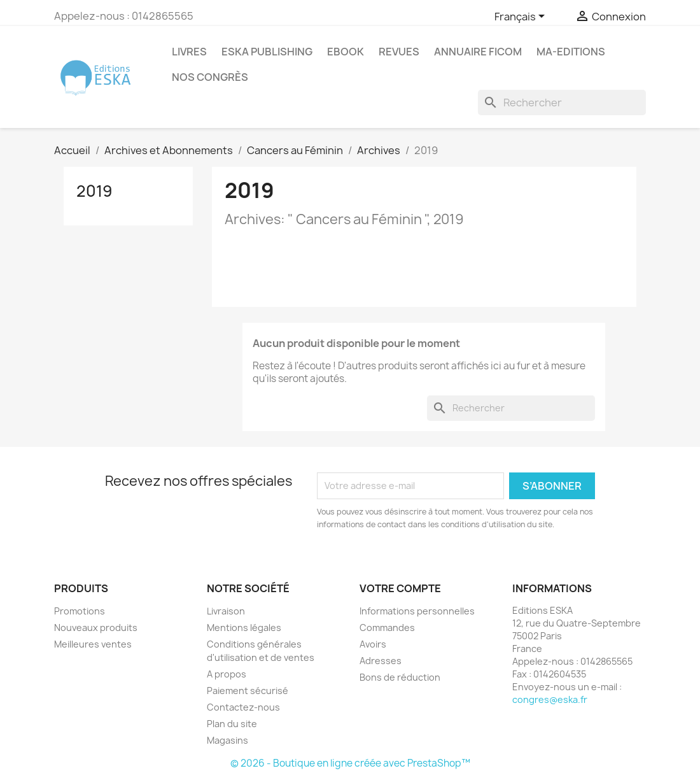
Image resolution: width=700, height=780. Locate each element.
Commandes (387, 628)
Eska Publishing (267, 52)
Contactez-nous (243, 707)
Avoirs (373, 644)
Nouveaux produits (96, 628)
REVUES (399, 52)
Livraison (226, 611)
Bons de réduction (400, 677)
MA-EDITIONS (571, 52)
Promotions (80, 611)
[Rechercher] (562, 103)
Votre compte (400, 588)
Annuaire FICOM (478, 52)
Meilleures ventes (93, 644)
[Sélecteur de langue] (522, 17)
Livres (189, 52)
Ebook (346, 52)
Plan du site (232, 724)
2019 (94, 191)
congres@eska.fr (550, 699)
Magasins (227, 740)
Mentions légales (244, 628)
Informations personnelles (417, 611)
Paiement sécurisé (248, 691)
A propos (227, 674)
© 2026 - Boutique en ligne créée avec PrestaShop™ (350, 763)
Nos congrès (210, 77)
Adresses (381, 661)
